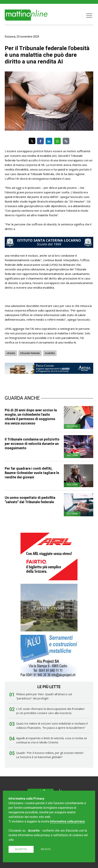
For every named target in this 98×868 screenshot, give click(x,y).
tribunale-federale (30, 353)
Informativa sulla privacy (67, 821)
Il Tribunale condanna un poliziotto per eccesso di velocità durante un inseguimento (32, 444)
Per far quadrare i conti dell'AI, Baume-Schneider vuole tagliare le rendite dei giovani (32, 473)
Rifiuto (46, 849)
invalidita (50, 353)
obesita (11, 353)
